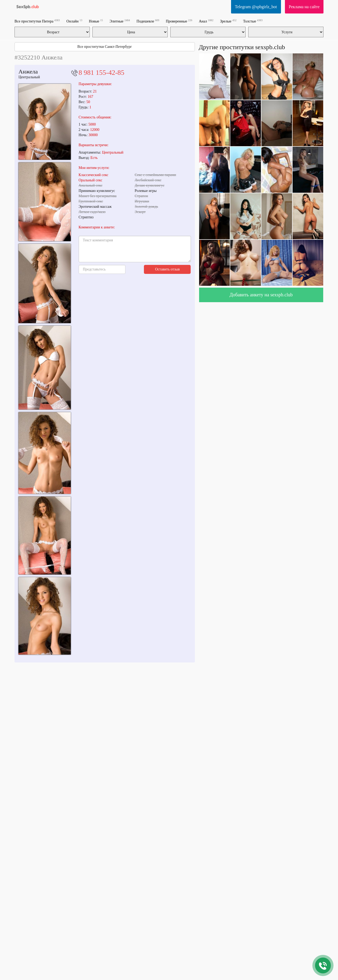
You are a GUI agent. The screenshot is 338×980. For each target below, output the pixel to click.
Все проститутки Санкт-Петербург (105, 47)
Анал (206, 21)
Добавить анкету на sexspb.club (261, 295)
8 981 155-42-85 (102, 73)
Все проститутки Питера (37, 21)
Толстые (253, 21)
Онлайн (74, 21)
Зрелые (228, 21)
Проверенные (179, 21)
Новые (96, 21)
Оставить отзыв (167, 269)
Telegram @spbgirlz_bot (256, 7)
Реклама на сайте (304, 7)
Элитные (120, 21)
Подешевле (148, 21)
